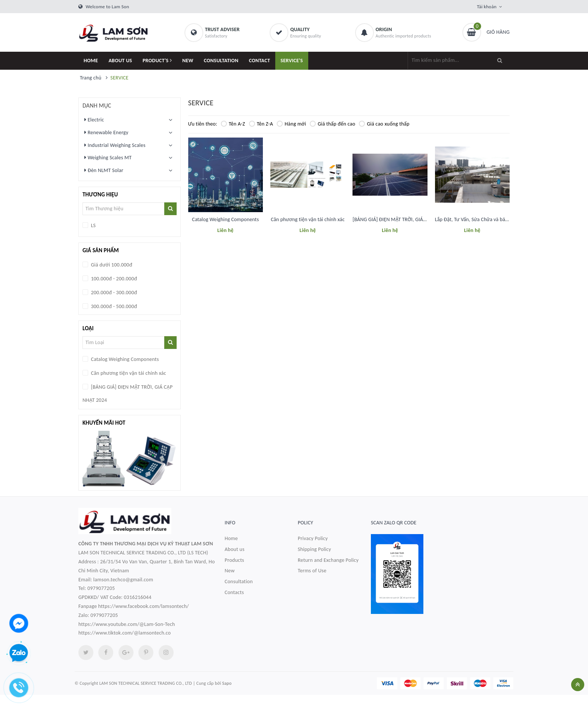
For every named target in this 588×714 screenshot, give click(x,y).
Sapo (227, 683)
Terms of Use (312, 571)
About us (235, 549)
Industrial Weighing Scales (115, 145)
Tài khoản (487, 7)
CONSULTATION (221, 61)
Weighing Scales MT (108, 157)
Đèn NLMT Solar (104, 170)
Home (231, 538)
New (230, 571)
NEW (188, 61)
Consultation (239, 582)
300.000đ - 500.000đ (113, 306)
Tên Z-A (261, 124)
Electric (94, 120)
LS (93, 225)
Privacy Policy (313, 538)
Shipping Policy (314, 549)
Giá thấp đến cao (332, 124)
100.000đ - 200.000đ (113, 279)
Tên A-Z (233, 124)
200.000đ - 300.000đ (113, 293)
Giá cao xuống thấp (384, 124)
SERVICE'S (292, 61)
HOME (91, 61)
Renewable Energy (106, 132)
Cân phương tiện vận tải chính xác (308, 219)
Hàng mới (291, 124)
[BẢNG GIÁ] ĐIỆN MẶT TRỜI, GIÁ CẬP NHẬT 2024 (405, 219)
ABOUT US (120, 61)
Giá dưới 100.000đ (111, 265)
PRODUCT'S (157, 61)
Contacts (234, 592)
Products (234, 560)
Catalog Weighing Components (225, 219)
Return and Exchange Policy (328, 560)
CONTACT (259, 61)
